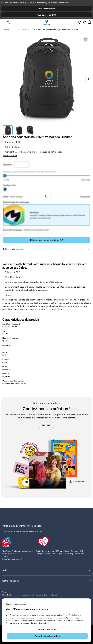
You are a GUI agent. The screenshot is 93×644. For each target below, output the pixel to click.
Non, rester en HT (46, 8)
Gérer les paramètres (47, 629)
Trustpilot (6, 592)
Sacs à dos (25, 30)
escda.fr (19, 559)
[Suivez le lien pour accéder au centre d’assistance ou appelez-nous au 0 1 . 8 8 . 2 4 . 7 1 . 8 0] (79, 22)
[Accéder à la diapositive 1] (8, 130)
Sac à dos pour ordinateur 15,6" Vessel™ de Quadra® (56, 30)
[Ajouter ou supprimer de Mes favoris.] (86, 39)
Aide (47, 570)
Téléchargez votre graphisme (46, 240)
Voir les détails (10, 155)
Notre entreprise (47, 581)
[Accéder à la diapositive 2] (19, 130)
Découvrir (46, 425)
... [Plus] (15, 30)
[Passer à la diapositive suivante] (89, 79)
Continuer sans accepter (16, 604)
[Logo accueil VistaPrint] (46, 22)
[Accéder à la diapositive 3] (30, 130)
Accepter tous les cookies (47, 636)
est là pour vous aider (20, 531)
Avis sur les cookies (40, 623)
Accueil (6, 30)
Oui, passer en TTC (47, 15)
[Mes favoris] (84, 22)
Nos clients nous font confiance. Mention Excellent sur (30, 595)
